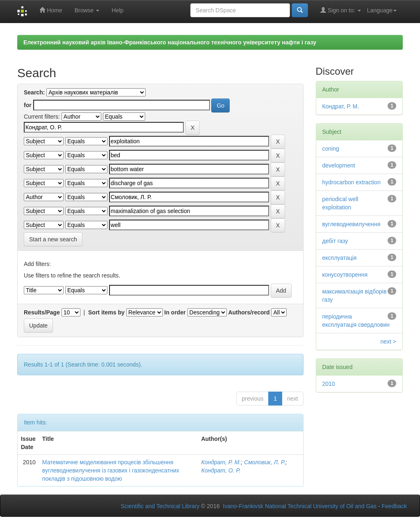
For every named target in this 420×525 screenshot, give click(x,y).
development (339, 165)
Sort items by (106, 312)
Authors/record (249, 312)
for (28, 105)
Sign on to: (341, 10)
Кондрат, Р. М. (221, 462)
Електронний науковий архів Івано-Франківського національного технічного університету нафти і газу (170, 42)
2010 (329, 384)
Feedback (394, 506)
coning (331, 149)
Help (118, 10)
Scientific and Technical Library (160, 506)
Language (382, 10)
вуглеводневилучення (352, 224)
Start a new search (53, 239)
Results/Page (42, 312)
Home (51, 10)
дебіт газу (335, 241)
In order (175, 312)
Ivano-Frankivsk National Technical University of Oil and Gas (300, 506)
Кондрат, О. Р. (221, 470)
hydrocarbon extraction (352, 182)
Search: (34, 92)
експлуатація (340, 258)
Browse (87, 10)
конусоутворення (345, 275)
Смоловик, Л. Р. (265, 462)
